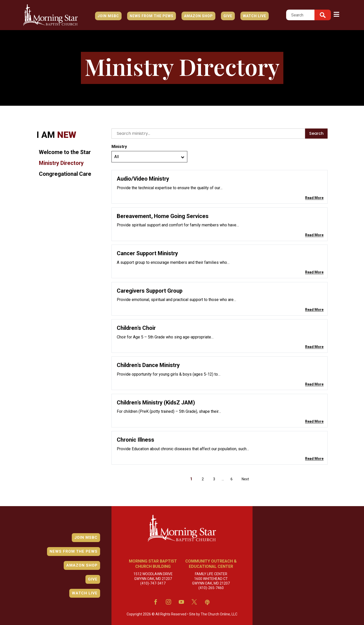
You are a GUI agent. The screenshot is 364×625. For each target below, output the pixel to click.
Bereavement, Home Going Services (163, 216)
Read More (314, 198)
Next (245, 479)
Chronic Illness (135, 440)
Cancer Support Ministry (147, 253)
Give (228, 16)
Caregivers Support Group (150, 291)
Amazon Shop (198, 16)
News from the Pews (152, 16)
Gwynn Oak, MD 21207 (153, 576)
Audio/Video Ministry (143, 179)
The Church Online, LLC (204, 614)
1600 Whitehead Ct (211, 577)
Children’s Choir (136, 328)
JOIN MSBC (108, 16)
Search (316, 133)
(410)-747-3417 (153, 579)
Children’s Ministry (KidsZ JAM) (156, 403)
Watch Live (255, 16)
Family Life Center (211, 574)
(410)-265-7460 (211, 583)
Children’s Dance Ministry (148, 365)
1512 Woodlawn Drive (153, 573)
